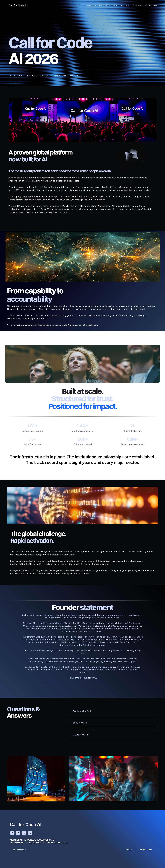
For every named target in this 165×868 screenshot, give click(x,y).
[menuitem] (78, 5)
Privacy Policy (146, 850)
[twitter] (30, 833)
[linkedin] (24, 833)
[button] (113, 711)
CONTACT (128, 850)
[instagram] (18, 833)
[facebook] (12, 833)
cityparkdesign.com (17, 856)
